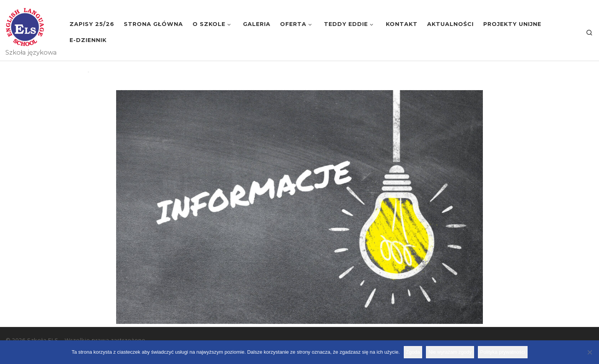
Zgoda (413, 352)
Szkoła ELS (43, 340)
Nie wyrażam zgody (450, 352)
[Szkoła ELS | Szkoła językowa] (25, 26)
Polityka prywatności (503, 352)
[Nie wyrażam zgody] (589, 352)
